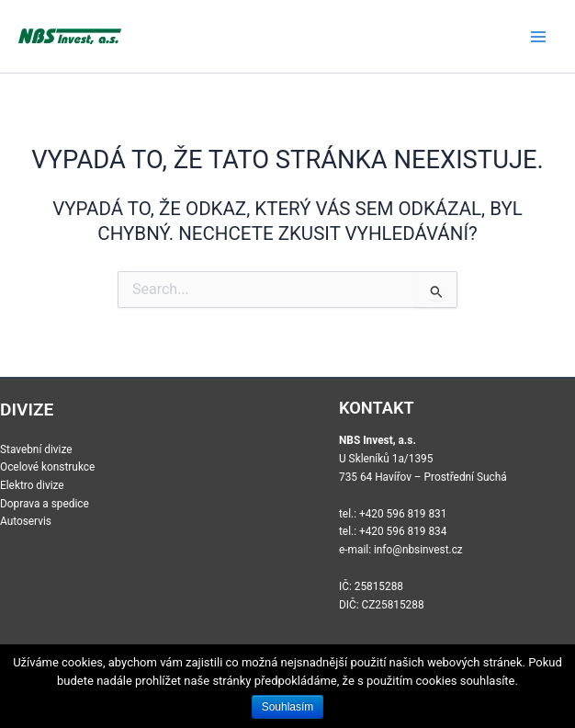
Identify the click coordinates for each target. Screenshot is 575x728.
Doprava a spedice (45, 504)
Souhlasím (288, 707)
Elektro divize (32, 485)
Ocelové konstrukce (47, 467)
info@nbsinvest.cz (418, 550)
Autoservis (26, 521)
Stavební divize (36, 449)
